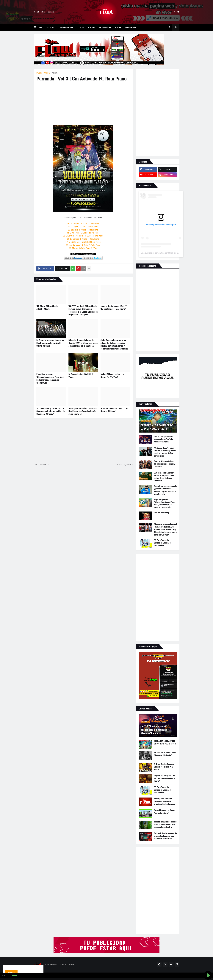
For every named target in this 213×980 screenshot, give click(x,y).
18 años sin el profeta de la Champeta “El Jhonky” (165, 754)
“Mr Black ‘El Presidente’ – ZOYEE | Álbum (48, 308)
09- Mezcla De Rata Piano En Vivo (83, 248)
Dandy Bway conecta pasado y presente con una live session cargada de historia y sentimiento (165, 490)
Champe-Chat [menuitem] (105, 27)
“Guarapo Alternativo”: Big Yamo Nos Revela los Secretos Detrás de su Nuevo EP (83, 411)
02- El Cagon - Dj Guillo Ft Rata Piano (83, 227)
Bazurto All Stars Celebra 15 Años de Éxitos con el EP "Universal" (165, 464)
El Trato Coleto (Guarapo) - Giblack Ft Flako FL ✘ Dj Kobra (165, 767)
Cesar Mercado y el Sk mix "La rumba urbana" (165, 812)
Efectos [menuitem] (80, 27)
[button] (36, 27)
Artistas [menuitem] (50, 27)
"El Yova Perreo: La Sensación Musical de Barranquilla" (163, 543)
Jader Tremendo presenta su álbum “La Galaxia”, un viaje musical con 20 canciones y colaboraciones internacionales (114, 344)
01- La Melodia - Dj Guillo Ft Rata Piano (83, 224)
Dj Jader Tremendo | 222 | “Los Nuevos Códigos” (114, 410)
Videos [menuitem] (118, 27)
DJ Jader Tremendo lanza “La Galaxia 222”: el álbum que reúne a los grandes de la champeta (83, 343)
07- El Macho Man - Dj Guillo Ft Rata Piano (83, 242)
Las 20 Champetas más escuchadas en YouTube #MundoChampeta (164, 439)
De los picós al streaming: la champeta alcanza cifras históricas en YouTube (165, 836)
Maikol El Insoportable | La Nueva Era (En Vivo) (112, 376)
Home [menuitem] (40, 27)
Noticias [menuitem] (92, 27)
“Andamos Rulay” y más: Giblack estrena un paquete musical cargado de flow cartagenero (165, 452)
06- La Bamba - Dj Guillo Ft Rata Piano (83, 239)
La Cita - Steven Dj (161, 513)
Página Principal (43, 73)
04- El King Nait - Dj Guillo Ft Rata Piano (83, 233)
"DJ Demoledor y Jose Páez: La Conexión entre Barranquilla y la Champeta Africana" (51, 411)
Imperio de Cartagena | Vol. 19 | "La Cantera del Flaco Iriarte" (115, 308)
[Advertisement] (57, 105)
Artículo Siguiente (124, 464)
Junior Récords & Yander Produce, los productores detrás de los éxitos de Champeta (164, 477)
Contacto (51, 12)
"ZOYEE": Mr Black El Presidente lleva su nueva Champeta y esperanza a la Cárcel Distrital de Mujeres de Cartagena (83, 310)
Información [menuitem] (130, 27)
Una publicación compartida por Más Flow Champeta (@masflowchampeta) (173, 253)
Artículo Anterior (42, 464)
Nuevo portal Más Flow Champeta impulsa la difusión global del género (164, 801)
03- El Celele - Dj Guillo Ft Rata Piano (83, 230)
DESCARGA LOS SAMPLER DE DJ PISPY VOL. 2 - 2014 (157, 427)
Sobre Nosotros (39, 12)
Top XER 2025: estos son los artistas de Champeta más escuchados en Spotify (165, 824)
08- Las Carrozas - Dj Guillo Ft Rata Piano (83, 245)
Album (55, 73)
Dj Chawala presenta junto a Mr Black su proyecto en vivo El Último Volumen (50, 343)
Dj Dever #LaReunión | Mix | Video (81, 376)
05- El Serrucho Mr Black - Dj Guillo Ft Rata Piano (83, 236)
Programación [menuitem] (66, 27)
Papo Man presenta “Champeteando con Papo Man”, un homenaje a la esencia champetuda (51, 378)
